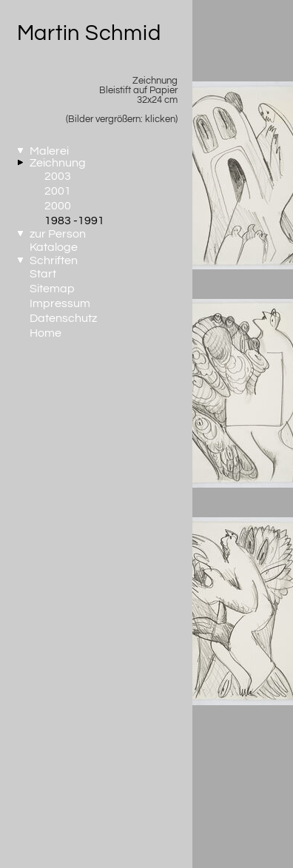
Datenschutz (63, 318)
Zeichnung (58, 163)
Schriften (54, 260)
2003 (58, 176)
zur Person (58, 234)
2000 (58, 206)
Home (46, 333)
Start (43, 274)
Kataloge (54, 247)
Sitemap (52, 289)
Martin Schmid (89, 33)
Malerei (49, 151)
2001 (58, 191)
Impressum (60, 303)
